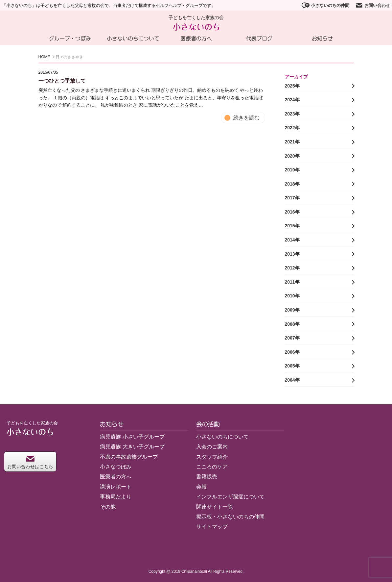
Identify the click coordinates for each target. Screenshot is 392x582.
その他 (108, 507)
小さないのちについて (133, 38)
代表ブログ (259, 38)
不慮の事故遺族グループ (129, 457)
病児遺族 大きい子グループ (132, 447)
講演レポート (116, 487)
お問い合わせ (373, 5)
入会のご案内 (212, 447)
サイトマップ (212, 527)
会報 (201, 487)
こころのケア (212, 467)
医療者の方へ (196, 38)
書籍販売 (207, 477)
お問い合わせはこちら (30, 462)
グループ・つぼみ (70, 38)
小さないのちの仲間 (325, 5)
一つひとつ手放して (62, 81)
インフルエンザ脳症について (230, 497)
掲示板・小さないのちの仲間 (230, 517)
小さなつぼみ (116, 467)
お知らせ (322, 38)
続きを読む (246, 118)
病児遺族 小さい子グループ (132, 437)
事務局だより (116, 497)
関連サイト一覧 (215, 507)
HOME (44, 57)
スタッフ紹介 (212, 457)
